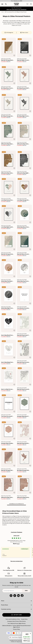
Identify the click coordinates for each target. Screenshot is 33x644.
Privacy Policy (17, 629)
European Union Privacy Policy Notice (17, 621)
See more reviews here (16, 561)
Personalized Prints (11, 12)
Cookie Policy (24, 619)
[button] (27, 637)
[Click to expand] (16, 601)
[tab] (27, 4)
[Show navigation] (2, 4)
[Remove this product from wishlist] (14, 56)
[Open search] (6, 4)
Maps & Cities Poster (22, 12)
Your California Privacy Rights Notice (17, 623)
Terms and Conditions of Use (13, 619)
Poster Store (20, 640)
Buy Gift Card (16, 615)
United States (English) (16, 637)
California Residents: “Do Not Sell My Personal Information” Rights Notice (16, 626)
